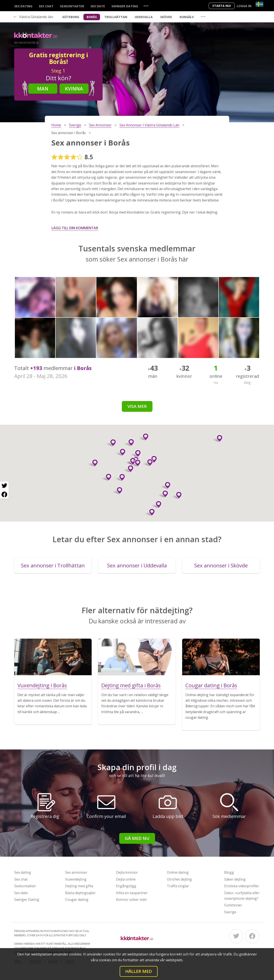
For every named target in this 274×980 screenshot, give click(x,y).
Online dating (178, 872)
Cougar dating (77, 899)
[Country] (259, 4)
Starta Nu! (222, 6)
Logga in (244, 6)
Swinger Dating (125, 6)
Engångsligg (126, 886)
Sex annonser (76, 872)
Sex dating (23, 6)
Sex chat (46, 6)
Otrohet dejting (179, 879)
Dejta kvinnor (127, 872)
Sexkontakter (72, 6)
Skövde (166, 17)
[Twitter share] (4, 486)
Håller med (139, 971)
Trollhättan (116, 17)
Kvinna (74, 88)
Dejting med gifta (79, 886)
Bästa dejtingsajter (80, 893)
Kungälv (187, 17)
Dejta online (126, 879)
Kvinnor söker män (131, 899)
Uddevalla (144, 17)
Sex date (98, 6)
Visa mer (137, 406)
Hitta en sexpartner (132, 893)
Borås (92, 17)
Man (43, 88)
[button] (107, 477)
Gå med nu (137, 838)
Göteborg (71, 17)
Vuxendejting (76, 879)
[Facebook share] (4, 494)
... (146, 6)
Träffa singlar (178, 886)
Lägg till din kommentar (75, 228)
